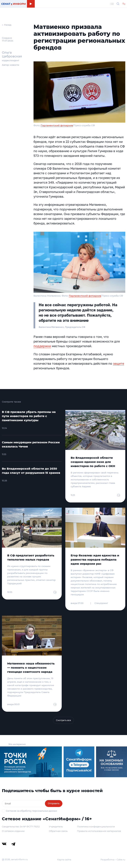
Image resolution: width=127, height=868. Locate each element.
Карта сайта (64, 860)
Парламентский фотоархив (57, 125)
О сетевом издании (13, 831)
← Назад (7, 25)
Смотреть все (63, 720)
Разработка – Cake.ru (113, 860)
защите (119, 363)
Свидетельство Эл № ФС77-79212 (21, 827)
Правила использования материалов (99, 831)
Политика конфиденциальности (96, 827)
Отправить (54, 803)
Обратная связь (58, 831)
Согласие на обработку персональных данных (31, 811)
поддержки (42, 346)
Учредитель (56, 827)
